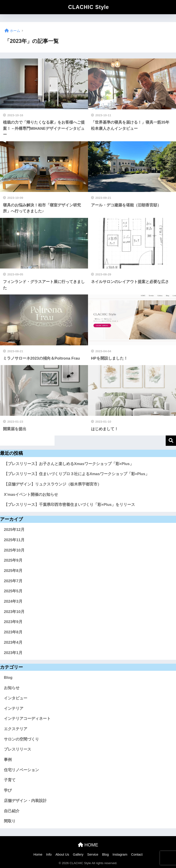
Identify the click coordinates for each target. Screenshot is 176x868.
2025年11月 (14, 540)
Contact (137, 854)
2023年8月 (13, 632)
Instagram (120, 854)
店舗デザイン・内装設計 (25, 801)
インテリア (14, 709)
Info (49, 854)
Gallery (78, 854)
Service (93, 854)
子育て (10, 780)
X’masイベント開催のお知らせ (31, 495)
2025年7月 (13, 581)
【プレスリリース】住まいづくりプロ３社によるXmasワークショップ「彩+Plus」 (77, 474)
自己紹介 (12, 811)
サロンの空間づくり (21, 739)
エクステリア (16, 729)
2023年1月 (13, 653)
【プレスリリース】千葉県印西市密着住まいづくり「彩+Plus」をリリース (69, 505)
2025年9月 (13, 560)
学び (8, 790)
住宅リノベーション (21, 770)
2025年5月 (13, 591)
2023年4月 (13, 642)
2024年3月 (13, 601)
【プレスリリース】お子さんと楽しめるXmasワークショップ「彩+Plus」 (69, 464)
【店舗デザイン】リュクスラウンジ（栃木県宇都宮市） (53, 484)
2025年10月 (14, 550)
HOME (88, 845)
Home (38, 854)
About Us (62, 854)
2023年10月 (14, 612)
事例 (8, 760)
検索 (171, 441)
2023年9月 (13, 622)
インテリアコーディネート (27, 719)
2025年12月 (14, 530)
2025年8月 (13, 571)
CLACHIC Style (89, 7)
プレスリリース (18, 749)
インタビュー (16, 698)
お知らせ (12, 688)
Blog (8, 678)
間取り (10, 821)
